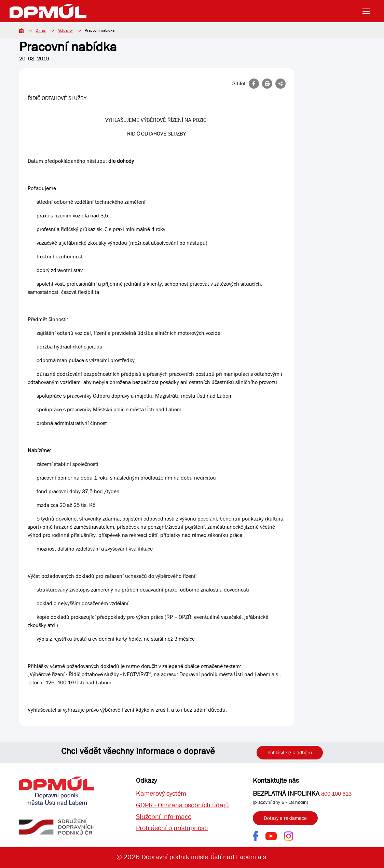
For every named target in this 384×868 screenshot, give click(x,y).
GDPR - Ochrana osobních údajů (182, 805)
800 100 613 (336, 794)
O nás (41, 30)
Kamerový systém (161, 793)
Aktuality (65, 30)
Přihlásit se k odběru (290, 753)
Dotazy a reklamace (285, 818)
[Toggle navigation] (368, 11)
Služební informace (164, 817)
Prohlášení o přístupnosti (172, 828)
